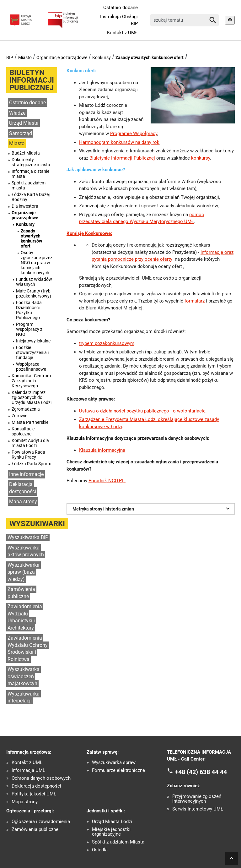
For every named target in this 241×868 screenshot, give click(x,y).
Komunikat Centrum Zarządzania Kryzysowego (31, 381)
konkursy (201, 158)
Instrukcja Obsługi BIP (119, 20)
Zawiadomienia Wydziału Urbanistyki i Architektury (25, 617)
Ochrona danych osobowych (41, 778)
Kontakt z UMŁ (122, 33)
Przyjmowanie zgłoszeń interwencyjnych (197, 799)
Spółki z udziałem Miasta (118, 842)
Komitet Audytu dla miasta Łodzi (30, 443)
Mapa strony (23, 502)
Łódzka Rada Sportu (32, 464)
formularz (195, 301)
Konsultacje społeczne (23, 431)
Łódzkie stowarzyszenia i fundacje (32, 352)
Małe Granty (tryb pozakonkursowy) (34, 293)
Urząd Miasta (24, 123)
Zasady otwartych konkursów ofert (150, 57)
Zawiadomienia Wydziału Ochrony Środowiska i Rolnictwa (28, 649)
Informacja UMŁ (28, 770)
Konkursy (102, 57)
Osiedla (100, 850)
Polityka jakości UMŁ (34, 794)
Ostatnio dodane (120, 8)
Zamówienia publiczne (21, 593)
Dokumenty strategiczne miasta (31, 162)
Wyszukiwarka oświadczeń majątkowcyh (24, 676)
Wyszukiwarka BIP (28, 537)
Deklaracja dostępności (23, 488)
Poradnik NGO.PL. (107, 481)
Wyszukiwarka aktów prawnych (26, 551)
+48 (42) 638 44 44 (201, 772)
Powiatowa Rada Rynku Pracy (28, 455)
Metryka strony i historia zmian (152, 508)
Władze (17, 113)
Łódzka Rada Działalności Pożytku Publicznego (29, 310)
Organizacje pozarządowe (62, 57)
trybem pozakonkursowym (107, 343)
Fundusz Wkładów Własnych (34, 282)
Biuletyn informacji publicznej (32, 80)
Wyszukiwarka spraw (114, 763)
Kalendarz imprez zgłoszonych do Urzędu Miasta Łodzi (32, 397)
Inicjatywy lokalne (33, 341)
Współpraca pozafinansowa (31, 367)
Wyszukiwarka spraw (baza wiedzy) (24, 572)
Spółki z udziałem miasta (29, 185)
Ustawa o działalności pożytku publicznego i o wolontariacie (142, 411)
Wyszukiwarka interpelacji (24, 697)
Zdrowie (19, 416)
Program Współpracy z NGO (29, 329)
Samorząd (21, 133)
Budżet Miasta (26, 153)
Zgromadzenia (26, 409)
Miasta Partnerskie (30, 422)
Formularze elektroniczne (118, 770)
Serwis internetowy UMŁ (198, 809)
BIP (10, 57)
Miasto (25, 57)
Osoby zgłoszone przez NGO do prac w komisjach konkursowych (37, 263)
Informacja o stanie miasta (30, 174)
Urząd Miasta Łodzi (112, 822)
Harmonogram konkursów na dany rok (119, 142)
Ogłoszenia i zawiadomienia (41, 822)
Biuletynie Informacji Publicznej (122, 158)
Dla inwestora (25, 206)
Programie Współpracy (134, 134)
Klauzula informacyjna (102, 450)
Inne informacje (26, 474)
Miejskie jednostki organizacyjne (111, 832)
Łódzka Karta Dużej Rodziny (31, 197)
